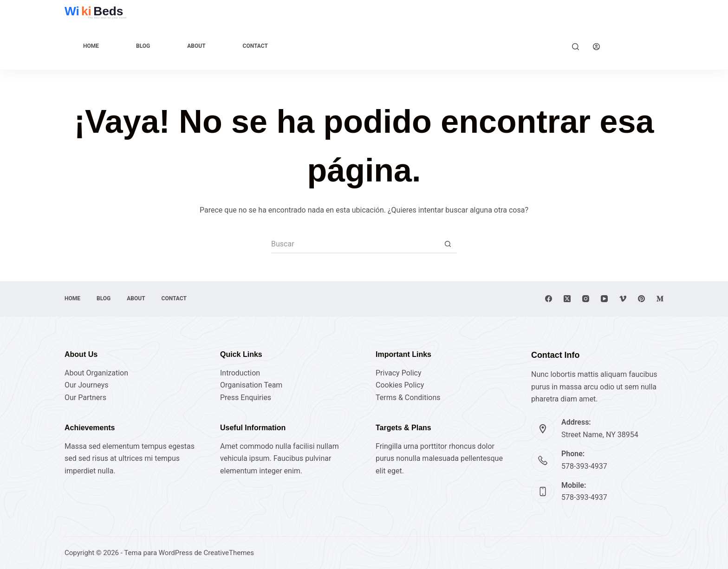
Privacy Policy (399, 373)
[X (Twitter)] (567, 299)
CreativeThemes (229, 553)
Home (91, 46)
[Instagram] (586, 299)
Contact (255, 46)
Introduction (240, 373)
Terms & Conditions (408, 398)
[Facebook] (549, 299)
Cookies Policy (400, 385)
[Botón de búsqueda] (448, 244)
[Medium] (660, 299)
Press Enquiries (246, 398)
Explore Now (639, 46)
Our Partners (85, 398)
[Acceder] (596, 47)
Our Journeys (86, 385)
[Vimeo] (623, 299)
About (196, 46)
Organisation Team (251, 385)
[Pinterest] (641, 299)
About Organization (96, 373)
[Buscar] (575, 47)
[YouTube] (604, 299)
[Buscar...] (355, 244)
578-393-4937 (584, 466)
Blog (143, 46)
